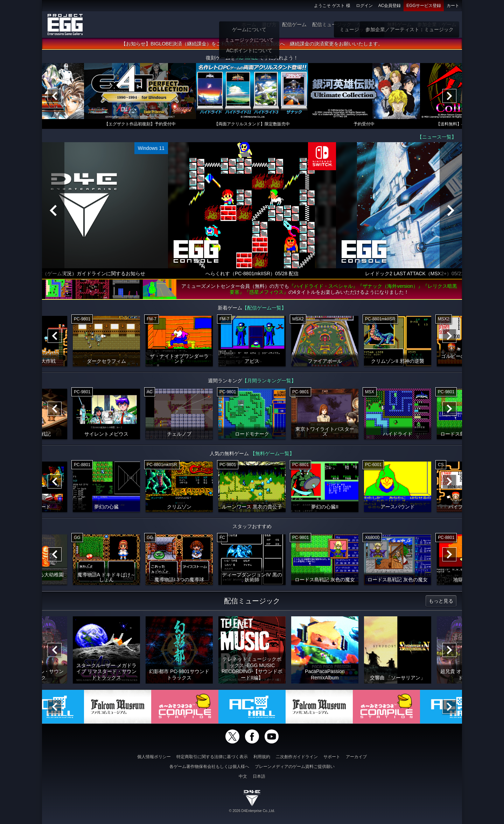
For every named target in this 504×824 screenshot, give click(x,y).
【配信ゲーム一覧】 (264, 308)
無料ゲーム (399, 25)
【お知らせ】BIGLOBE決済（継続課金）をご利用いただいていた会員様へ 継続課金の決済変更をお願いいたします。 (252, 44)
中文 (243, 776)
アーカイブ (356, 757)
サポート (332, 757)
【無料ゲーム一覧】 (272, 454)
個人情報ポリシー (154, 757)
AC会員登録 (390, 6)
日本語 (259, 776)
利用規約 (262, 757)
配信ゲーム (294, 25)
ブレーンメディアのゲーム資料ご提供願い (295, 767)
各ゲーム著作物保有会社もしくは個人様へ (209, 767)
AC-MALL (247, 58)
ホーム (249, 25)
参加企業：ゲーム (437, 25)
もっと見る (441, 601)
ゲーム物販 (369, 25)
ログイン (364, 6)
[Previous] (55, 96)
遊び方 (269, 25)
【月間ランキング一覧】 (269, 381)
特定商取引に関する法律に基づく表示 (212, 757)
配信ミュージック (332, 25)
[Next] (449, 96)
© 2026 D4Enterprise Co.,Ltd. (252, 811)
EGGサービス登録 (424, 6)
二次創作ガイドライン (297, 757)
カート (453, 6)
